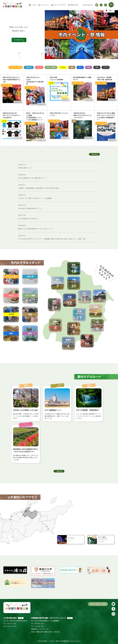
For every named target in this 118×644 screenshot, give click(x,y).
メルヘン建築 (51, 67)
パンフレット (45, 5)
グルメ (39, 67)
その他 (63, 67)
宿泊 (80, 67)
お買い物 (29, 67)
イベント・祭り (15, 67)
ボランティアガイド (60, 5)
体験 (72, 67)
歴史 (89, 67)
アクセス (34, 5)
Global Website (88, 5)
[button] (42, 54)
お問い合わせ (74, 5)
